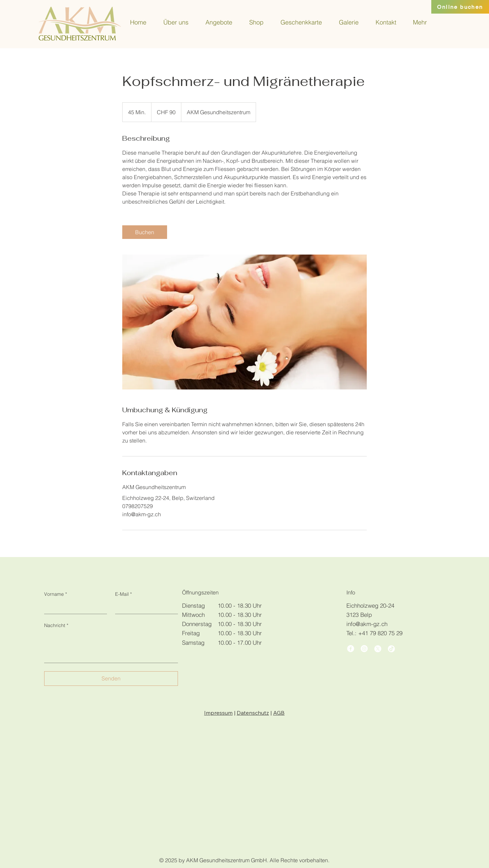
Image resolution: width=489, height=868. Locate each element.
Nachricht (56, 626)
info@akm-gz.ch (367, 624)
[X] (378, 649)
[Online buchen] (460, 7)
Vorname (56, 594)
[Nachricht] (111, 647)
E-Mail (123, 594)
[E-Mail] (144, 607)
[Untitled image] (244, 322)
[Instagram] (364, 649)
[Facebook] (351, 649)
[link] (145, 232)
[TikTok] (391, 649)
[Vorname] (74, 607)
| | (244, 713)
